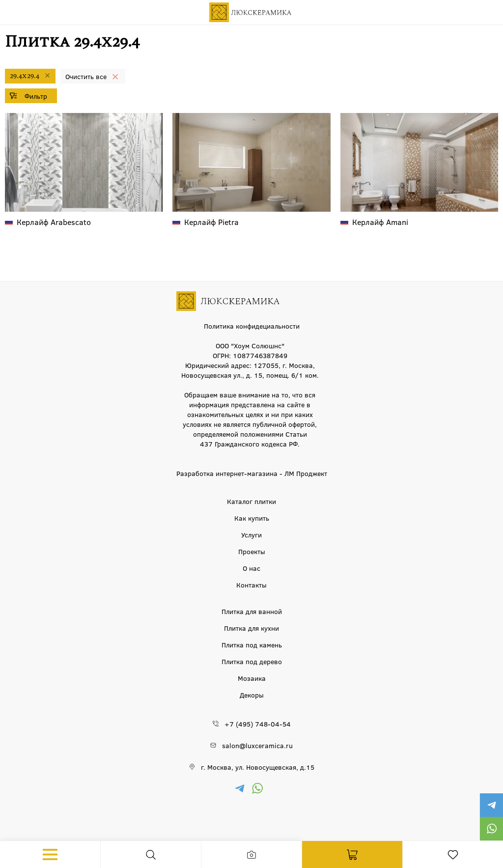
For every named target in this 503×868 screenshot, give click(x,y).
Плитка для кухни (251, 628)
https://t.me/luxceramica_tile (491, 805)
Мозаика (252, 678)
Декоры (252, 695)
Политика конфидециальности (252, 326)
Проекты (252, 551)
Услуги (251, 534)
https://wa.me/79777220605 (491, 829)
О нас (251, 568)
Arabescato (54, 222)
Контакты (251, 585)
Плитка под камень (252, 644)
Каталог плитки (251, 501)
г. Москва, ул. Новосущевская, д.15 (258, 767)
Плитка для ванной (252, 611)
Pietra (211, 222)
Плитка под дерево (252, 661)
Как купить (252, 518)
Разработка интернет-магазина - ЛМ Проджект (252, 473)
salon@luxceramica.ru (257, 745)
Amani (380, 222)
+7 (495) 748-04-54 (258, 724)
